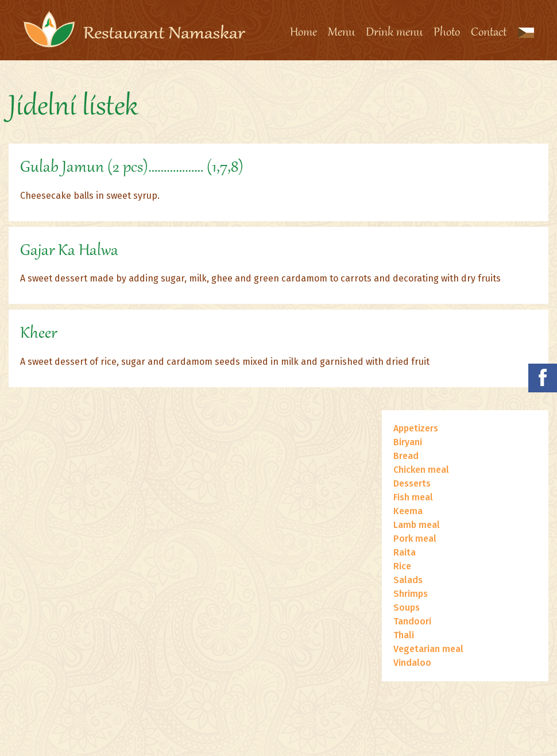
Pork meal (415, 539)
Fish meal (413, 497)
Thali (404, 635)
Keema (408, 511)
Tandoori (412, 621)
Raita (405, 552)
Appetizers (416, 428)
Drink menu (394, 33)
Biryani (408, 442)
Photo (447, 33)
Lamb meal (417, 525)
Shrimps (411, 594)
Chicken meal (421, 470)
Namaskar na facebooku (543, 378)
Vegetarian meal (428, 649)
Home (303, 33)
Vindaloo (412, 663)
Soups (407, 607)
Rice (402, 566)
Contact (489, 33)
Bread (406, 456)
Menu (341, 33)
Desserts (412, 483)
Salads (408, 580)
